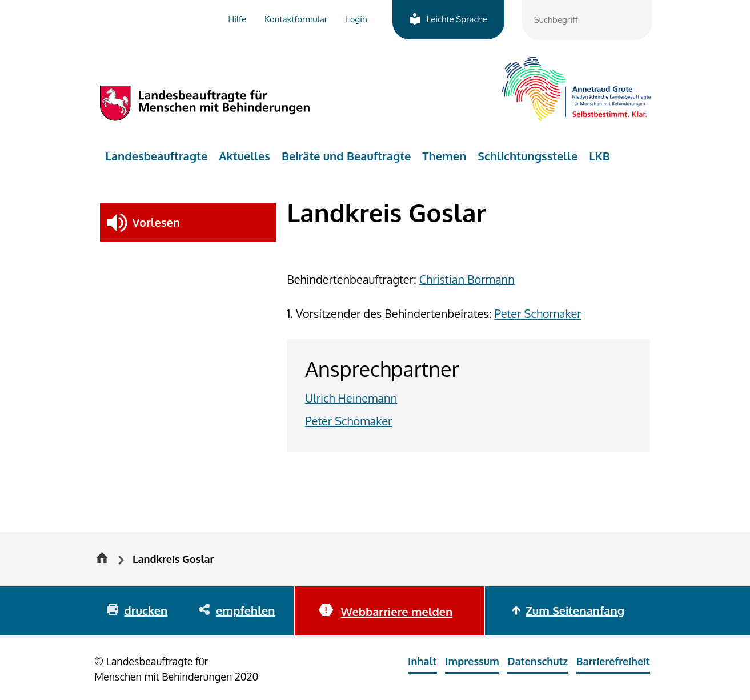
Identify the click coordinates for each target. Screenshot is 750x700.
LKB (599, 156)
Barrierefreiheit (613, 661)
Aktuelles (244, 156)
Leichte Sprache (457, 19)
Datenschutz (538, 661)
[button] (188, 222)
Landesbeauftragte (157, 156)
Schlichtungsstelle (528, 156)
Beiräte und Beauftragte (346, 156)
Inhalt (422, 661)
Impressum (472, 661)
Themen (444, 156)
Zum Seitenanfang (575, 610)
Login (356, 19)
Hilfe (237, 19)
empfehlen (245, 610)
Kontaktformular (296, 19)
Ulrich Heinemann (351, 398)
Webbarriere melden (397, 612)
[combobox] (587, 20)
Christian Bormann (467, 279)
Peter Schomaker (538, 313)
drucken (146, 610)
